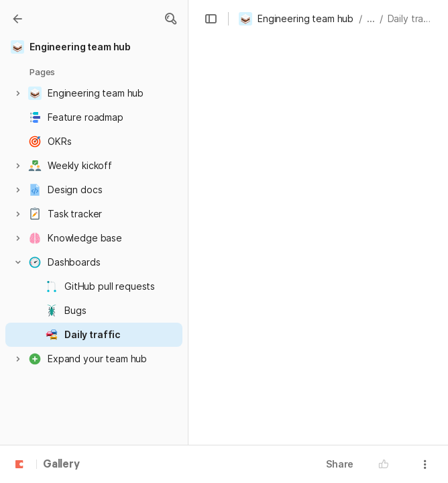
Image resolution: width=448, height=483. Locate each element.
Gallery (61, 465)
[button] (170, 19)
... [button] (371, 18)
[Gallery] (17, 19)
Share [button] (340, 464)
